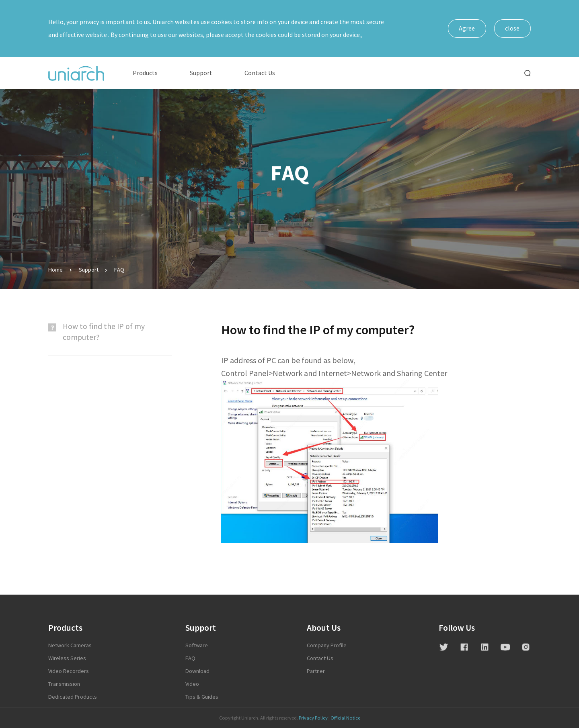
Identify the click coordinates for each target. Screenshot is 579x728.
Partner (316, 671)
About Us (324, 628)
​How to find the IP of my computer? (104, 332)
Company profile (327, 645)
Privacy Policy (313, 718)
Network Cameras (70, 645)
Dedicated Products (73, 697)
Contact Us (260, 73)
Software (197, 645)
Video (192, 684)
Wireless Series (67, 658)
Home (55, 270)
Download (197, 671)
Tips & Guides (202, 697)
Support (201, 73)
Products (145, 73)
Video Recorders (69, 671)
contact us (320, 658)
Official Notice (345, 718)
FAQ (119, 270)
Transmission (64, 684)
